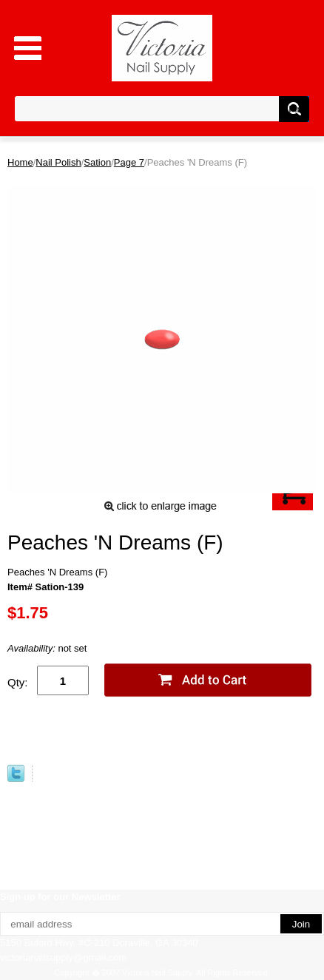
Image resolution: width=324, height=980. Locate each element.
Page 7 (129, 162)
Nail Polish (58, 162)
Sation (97, 162)
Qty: (18, 682)
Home (20, 162)
